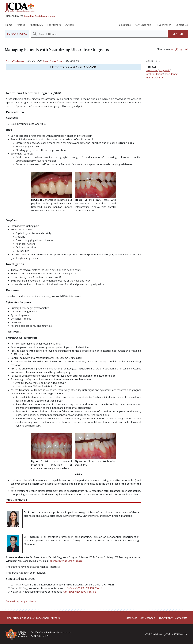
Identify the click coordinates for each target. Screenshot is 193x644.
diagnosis (164, 70)
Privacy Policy (163, 25)
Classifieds (125, 25)
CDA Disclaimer (154, 634)
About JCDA (36, 25)
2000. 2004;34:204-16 (84, 588)
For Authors (54, 25)
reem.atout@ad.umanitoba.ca (66, 561)
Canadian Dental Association (39, 16)
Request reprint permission (21, 601)
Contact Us (182, 25)
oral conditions (155, 74)
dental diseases (155, 78)
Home (9, 25)
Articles (21, 25)
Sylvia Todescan (15, 61)
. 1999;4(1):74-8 (80, 592)
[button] (17, 34)
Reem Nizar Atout (53, 61)
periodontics (171, 74)
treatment (152, 70)
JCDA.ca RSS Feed (174, 634)
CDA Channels (143, 25)
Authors (70, 25)
